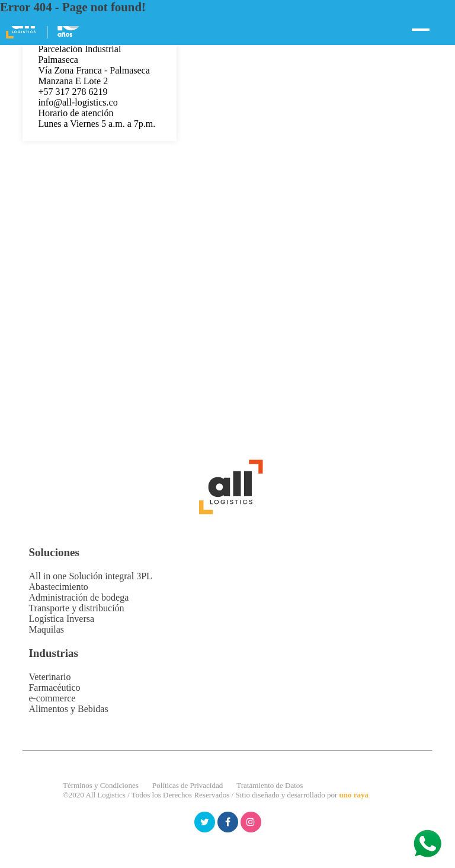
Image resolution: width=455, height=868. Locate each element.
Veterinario (49, 677)
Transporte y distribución (76, 608)
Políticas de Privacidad (188, 785)
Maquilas (46, 629)
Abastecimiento (58, 587)
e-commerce (52, 698)
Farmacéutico (54, 687)
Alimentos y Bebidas (68, 709)
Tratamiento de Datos (270, 785)
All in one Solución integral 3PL (90, 576)
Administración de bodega (78, 597)
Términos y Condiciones (101, 785)
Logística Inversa (61, 619)
